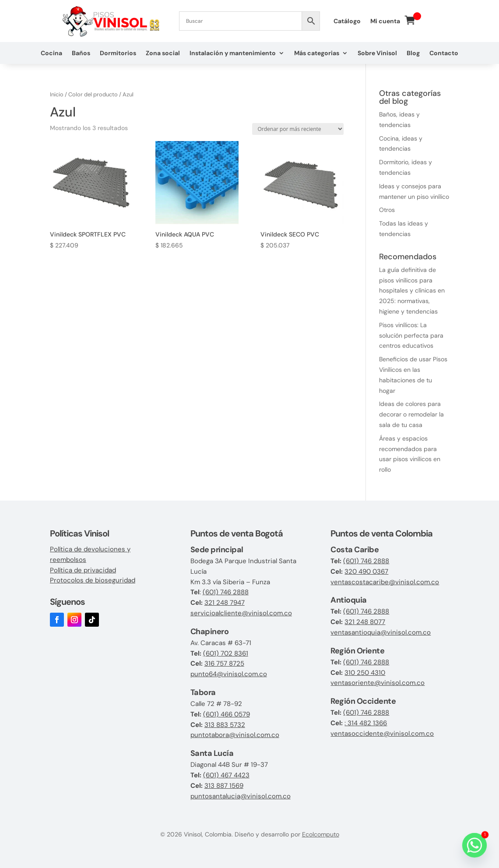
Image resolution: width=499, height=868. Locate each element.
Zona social (163, 53)
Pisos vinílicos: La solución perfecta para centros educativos (411, 335)
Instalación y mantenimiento (233, 53)
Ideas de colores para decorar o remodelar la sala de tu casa (411, 414)
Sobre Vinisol (377, 53)
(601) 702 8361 (226, 653)
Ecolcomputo (321, 834)
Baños (81, 53)
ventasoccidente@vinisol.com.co (382, 734)
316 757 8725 (224, 663)
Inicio (57, 94)
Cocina (51, 53)
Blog (413, 53)
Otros (387, 210)
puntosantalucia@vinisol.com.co (241, 796)
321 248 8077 (365, 622)
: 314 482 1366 (366, 723)
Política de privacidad (83, 570)
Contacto (444, 53)
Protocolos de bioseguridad (93, 580)
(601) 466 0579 (227, 714)
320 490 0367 (366, 572)
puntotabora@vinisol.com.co (235, 735)
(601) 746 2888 (226, 592)
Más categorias (317, 53)
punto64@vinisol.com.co (229, 674)
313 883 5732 (225, 725)
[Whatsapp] (474, 845)
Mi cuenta (385, 21)
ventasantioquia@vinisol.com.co (381, 632)
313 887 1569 (224, 786)
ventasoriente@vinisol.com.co (378, 683)
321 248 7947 (225, 603)
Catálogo (347, 21)
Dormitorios (118, 53)
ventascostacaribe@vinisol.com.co (385, 582)
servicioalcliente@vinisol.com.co (241, 613)
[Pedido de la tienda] (298, 129)
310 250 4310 (365, 673)
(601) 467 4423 (226, 775)
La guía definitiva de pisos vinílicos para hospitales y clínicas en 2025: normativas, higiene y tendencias (412, 291)
